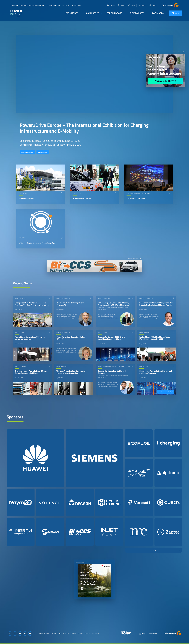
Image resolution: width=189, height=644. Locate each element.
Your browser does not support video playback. (94, 74)
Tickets (175, 13)
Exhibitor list (43, 152)
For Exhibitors (114, 13)
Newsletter (64, 634)
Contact (54, 634)
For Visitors (72, 13)
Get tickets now (27, 152)
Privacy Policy (77, 634)
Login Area (158, 13)
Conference (93, 13)
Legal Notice (44, 634)
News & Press (137, 13)
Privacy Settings (92, 634)
